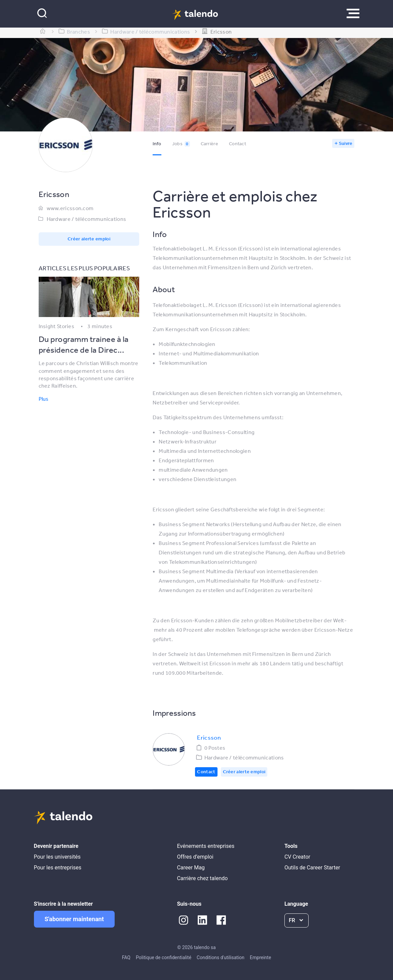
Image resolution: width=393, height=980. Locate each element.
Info (157, 144)
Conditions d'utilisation (221, 957)
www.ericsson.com (70, 208)
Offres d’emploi (195, 857)
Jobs (181, 144)
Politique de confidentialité (164, 957)
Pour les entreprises (58, 868)
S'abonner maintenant (74, 919)
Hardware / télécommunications (87, 219)
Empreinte (260, 957)
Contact (238, 144)
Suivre (346, 143)
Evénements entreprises (206, 846)
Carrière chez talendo (202, 878)
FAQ (126, 957)
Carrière (209, 144)
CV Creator (297, 857)
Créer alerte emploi (89, 239)
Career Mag (191, 868)
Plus (44, 399)
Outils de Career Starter (312, 868)
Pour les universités (57, 857)
